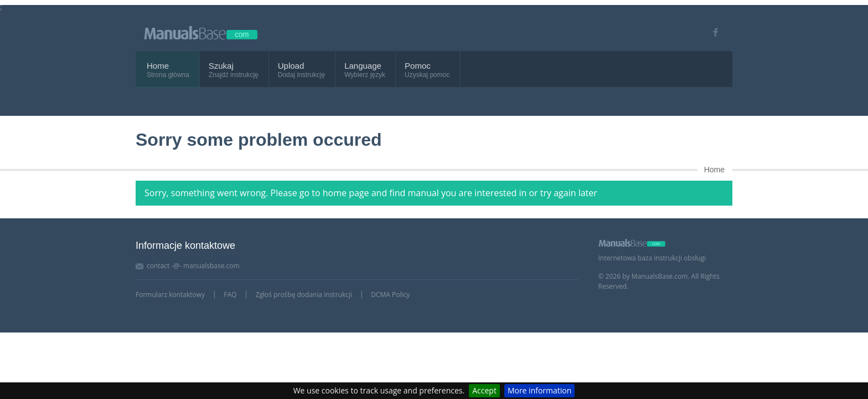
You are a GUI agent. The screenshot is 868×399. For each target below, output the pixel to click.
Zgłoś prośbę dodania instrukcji (304, 295)
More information (539, 390)
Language (363, 66)
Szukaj (221, 66)
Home (158, 66)
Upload (291, 66)
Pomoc (418, 66)
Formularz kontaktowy (170, 295)
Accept (484, 390)
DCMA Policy (390, 295)
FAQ (230, 295)
